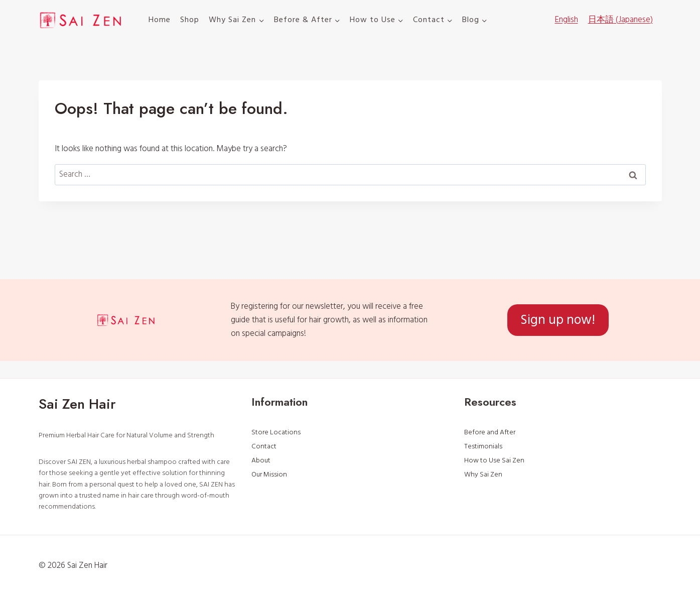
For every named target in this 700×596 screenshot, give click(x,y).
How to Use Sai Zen (494, 460)
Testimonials (483, 446)
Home (160, 20)
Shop (190, 20)
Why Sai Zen (483, 474)
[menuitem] (567, 20)
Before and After (490, 432)
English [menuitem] (567, 20)
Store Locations (276, 432)
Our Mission (269, 474)
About (261, 460)
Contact (264, 446)
